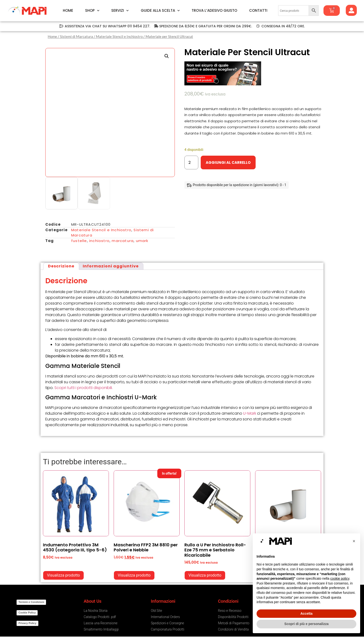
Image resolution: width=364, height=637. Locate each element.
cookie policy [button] (340, 578)
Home (68, 11)
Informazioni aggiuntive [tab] (111, 266)
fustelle (79, 241)
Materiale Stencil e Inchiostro (119, 36)
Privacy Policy (27, 623)
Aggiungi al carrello (228, 162)
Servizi (120, 11)
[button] (167, 56)
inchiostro (99, 241)
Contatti (258, 11)
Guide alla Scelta (160, 11)
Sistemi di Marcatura (76, 36)
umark (142, 241)
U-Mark (250, 413)
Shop (92, 11)
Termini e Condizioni (31, 602)
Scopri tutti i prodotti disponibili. (84, 388)
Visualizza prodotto (63, 575)
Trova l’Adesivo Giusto (214, 11)
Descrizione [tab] (61, 266)
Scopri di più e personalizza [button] (306, 624)
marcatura (123, 241)
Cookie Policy (27, 613)
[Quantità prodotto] (191, 162)
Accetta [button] (307, 613)
